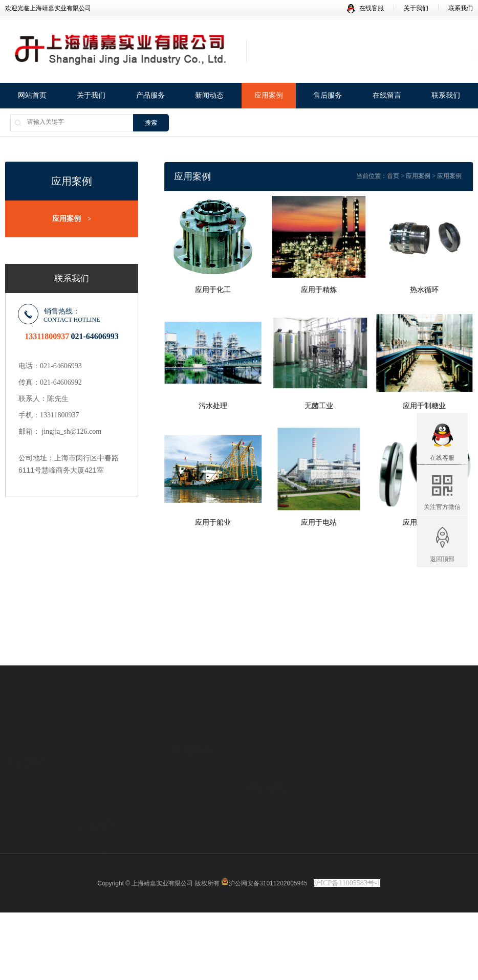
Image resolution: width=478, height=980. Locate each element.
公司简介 (17, 752)
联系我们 (461, 8)
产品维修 (256, 778)
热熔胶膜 (333, 665)
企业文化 (17, 765)
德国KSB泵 (93, 796)
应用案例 (269, 96)
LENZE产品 (94, 835)
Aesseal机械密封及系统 (109, 848)
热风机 (246, 665)
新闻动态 (209, 96)
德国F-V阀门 (95, 809)
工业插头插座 (200, 665)
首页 (404, 176)
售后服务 (328, 96)
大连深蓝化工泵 (99, 822)
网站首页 (32, 96)
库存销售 (256, 804)
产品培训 (256, 765)
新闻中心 (184, 746)
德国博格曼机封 (99, 784)
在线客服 (365, 8)
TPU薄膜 (375, 665)
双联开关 (60, 665)
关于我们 (416, 8)
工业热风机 (288, 665)
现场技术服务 (263, 791)
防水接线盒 (106, 665)
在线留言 (387, 96)
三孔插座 (151, 665)
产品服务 (150, 96)
